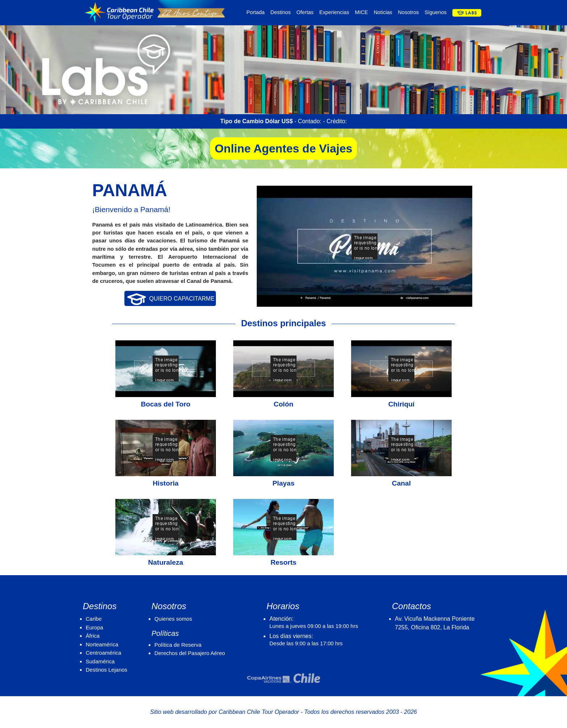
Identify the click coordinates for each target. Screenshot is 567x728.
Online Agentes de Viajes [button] (284, 148)
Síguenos (436, 12)
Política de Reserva (178, 645)
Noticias (383, 12)
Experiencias (334, 12)
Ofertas (305, 12)
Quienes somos (173, 619)
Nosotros (409, 12)
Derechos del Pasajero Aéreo (190, 653)
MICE (361, 12)
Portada (255, 12)
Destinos (281, 12)
